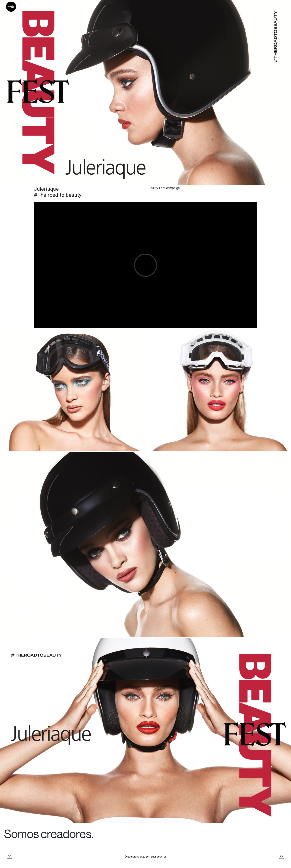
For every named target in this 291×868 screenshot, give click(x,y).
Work (272, 6)
